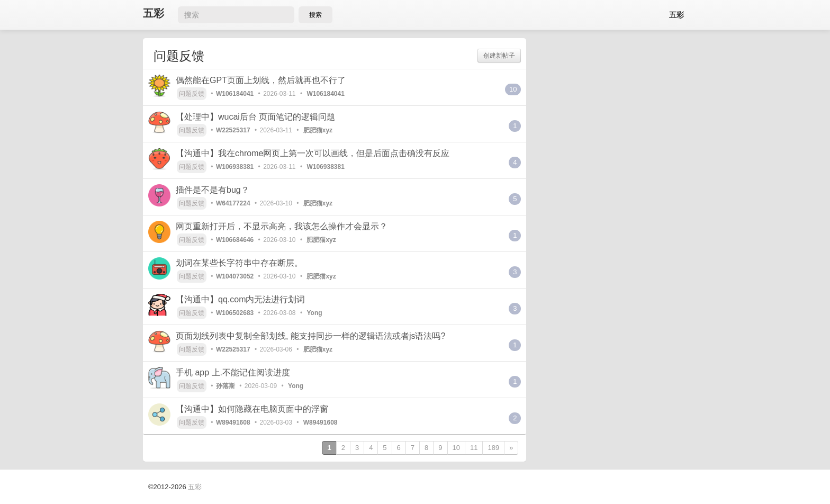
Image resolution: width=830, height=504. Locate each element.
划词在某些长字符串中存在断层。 (239, 263)
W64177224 (233, 203)
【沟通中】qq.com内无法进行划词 (240, 299)
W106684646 (235, 240)
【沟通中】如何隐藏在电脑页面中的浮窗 (252, 409)
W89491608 (233, 422)
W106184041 (235, 94)
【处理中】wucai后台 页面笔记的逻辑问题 (255, 117)
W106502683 (235, 313)
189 (493, 448)
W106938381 (235, 167)
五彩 (154, 13)
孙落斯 (225, 386)
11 (474, 448)
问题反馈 (192, 94)
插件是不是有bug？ (213, 190)
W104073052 (235, 276)
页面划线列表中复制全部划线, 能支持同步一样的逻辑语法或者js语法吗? (310, 336)
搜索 (315, 15)
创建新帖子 (499, 56)
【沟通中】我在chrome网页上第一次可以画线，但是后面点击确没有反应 (313, 153)
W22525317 (233, 130)
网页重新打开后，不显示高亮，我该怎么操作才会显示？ (282, 226)
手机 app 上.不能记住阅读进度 (233, 372)
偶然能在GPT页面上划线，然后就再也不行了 (261, 80)
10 (513, 89)
